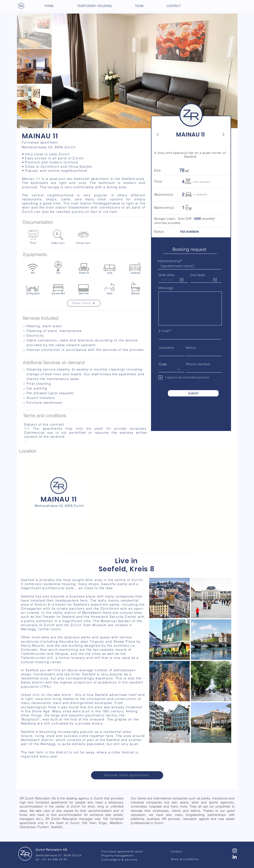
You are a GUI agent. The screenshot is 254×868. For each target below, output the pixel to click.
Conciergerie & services (119, 860)
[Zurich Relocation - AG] (25, 854)
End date (198, 275)
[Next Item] (230, 71)
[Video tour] (58, 237)
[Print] (33, 237)
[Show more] (84, 303)
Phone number (198, 364)
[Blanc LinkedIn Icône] (235, 857)
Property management (118, 855)
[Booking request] (190, 249)
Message (166, 288)
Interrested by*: (170, 261)
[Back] (160, 134)
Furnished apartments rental (122, 851)
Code (163, 364)
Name (191, 348)
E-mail (164, 331)
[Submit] (193, 393)
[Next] (221, 134)
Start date (167, 275)
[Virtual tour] (83, 237)
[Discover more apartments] (127, 775)
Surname (166, 348)
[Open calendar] (182, 280)
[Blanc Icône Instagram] (235, 851)
